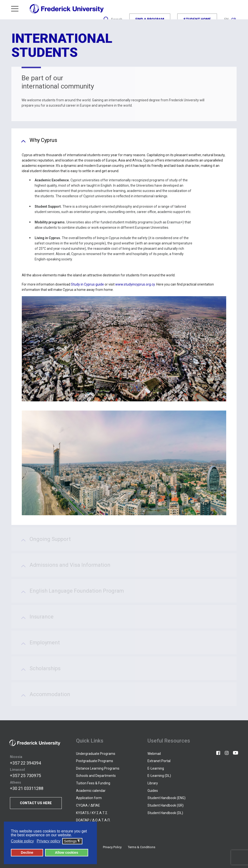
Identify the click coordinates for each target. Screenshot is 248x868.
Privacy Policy (112, 847)
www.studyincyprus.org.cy (135, 284)
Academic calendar (91, 791)
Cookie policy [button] (22, 841)
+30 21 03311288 (27, 788)
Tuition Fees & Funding (93, 783)
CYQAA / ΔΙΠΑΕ (88, 805)
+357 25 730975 (25, 776)
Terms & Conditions (142, 847)
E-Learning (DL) (159, 776)
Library (153, 783)
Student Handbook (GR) (166, 805)
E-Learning (156, 768)
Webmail (154, 754)
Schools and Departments (96, 776)
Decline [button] (27, 853)
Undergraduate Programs (96, 754)
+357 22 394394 (25, 763)
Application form (89, 798)
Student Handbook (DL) (165, 813)
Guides (153, 791)
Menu (15, 8)
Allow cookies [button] (67, 853)
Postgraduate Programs (95, 761)
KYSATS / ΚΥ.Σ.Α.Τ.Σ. (92, 813)
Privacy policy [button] (49, 841)
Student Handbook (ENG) (167, 798)
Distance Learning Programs (98, 768)
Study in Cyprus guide (88, 284)
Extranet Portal (159, 761)
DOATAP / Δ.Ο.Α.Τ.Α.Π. (93, 820)
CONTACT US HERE (36, 803)
